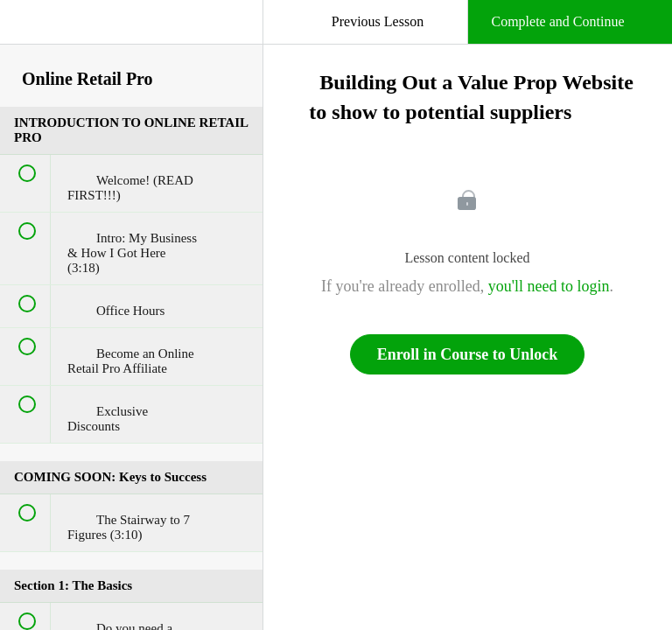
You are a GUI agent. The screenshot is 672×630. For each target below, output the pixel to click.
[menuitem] (131, 39)
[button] (31, 31)
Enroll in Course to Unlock (468, 354)
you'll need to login (549, 286)
